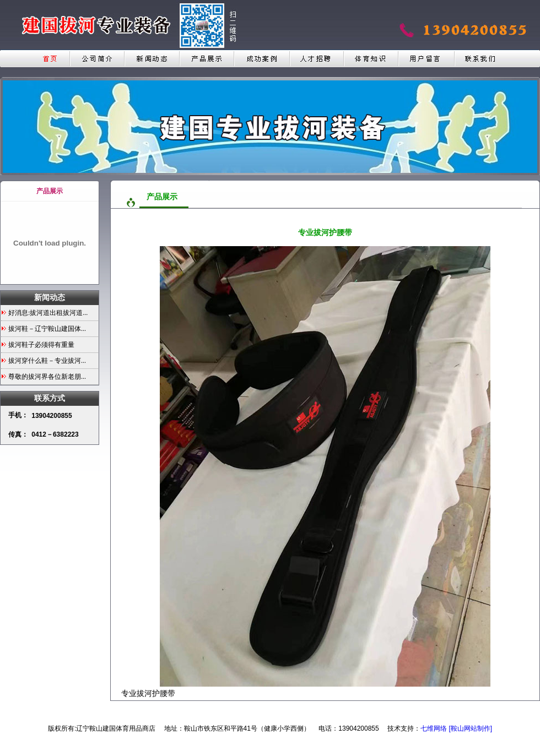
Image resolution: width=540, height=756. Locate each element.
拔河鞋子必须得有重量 (41, 345)
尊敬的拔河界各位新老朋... (47, 377)
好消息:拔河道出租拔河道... (48, 313)
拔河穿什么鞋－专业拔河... (47, 361)
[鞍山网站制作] (470, 728)
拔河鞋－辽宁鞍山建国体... (47, 329)
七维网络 (434, 728)
